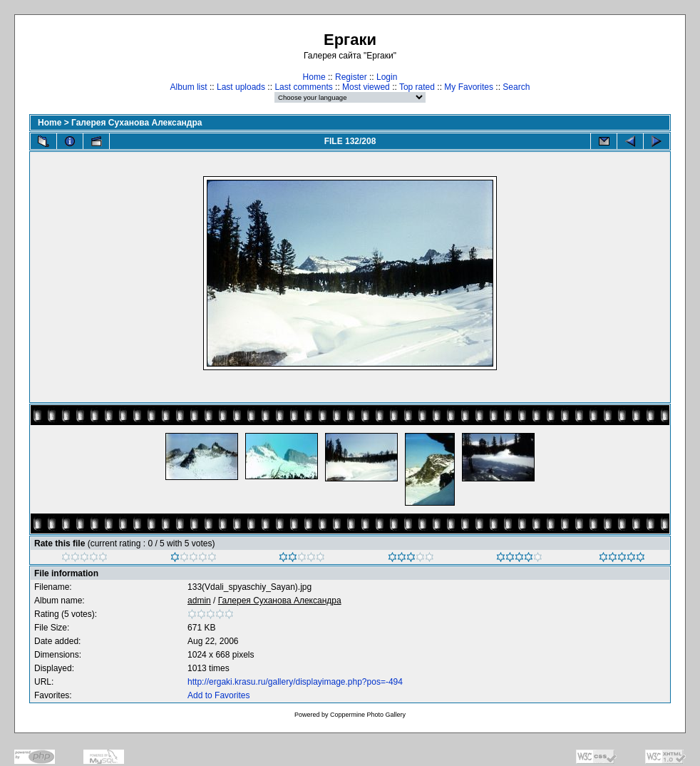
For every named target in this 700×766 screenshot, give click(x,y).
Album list (189, 87)
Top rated (417, 87)
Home (314, 77)
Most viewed (366, 87)
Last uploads (241, 87)
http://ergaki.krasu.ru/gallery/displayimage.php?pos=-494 (295, 682)
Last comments (303, 87)
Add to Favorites (218, 695)
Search (516, 87)
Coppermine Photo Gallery (368, 715)
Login (387, 77)
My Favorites (469, 87)
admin (199, 601)
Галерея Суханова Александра (137, 123)
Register (351, 77)
